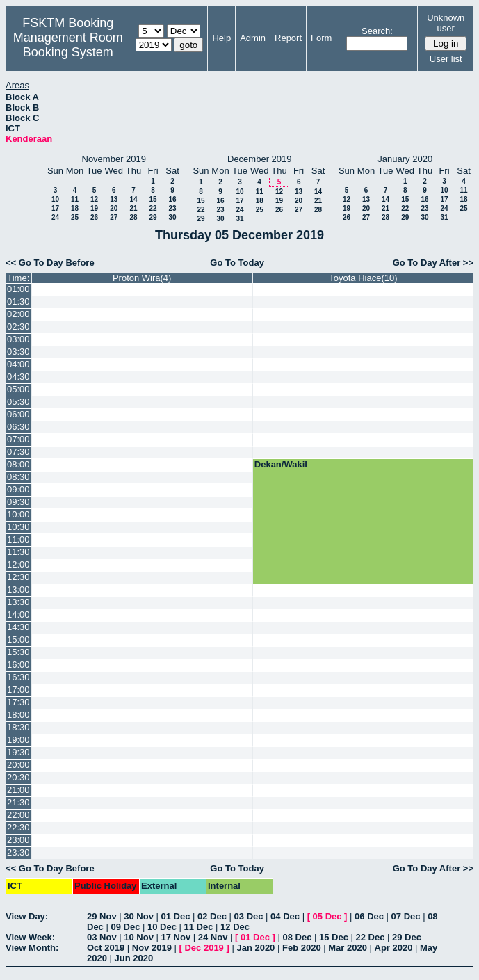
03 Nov (102, 937)
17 (55, 208)
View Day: (27, 916)
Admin (253, 38)
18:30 (18, 727)
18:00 (18, 715)
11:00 (18, 539)
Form (321, 38)
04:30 (18, 377)
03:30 (18, 352)
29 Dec (407, 937)
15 (153, 199)
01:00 (18, 289)
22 (153, 208)
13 (114, 199)
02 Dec (212, 916)
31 (239, 219)
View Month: (32, 948)
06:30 (18, 427)
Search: (377, 31)
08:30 (18, 477)
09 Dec (125, 927)
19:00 (18, 740)
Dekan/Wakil (281, 464)
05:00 (18, 389)
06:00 (18, 414)
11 (75, 199)
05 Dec (327, 916)
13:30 (18, 602)
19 (94, 208)
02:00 (18, 314)
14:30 (18, 627)
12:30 (18, 577)
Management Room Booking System (68, 45)
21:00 (18, 790)
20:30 (18, 777)
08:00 (18, 464)
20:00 (18, 765)
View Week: (30, 937)
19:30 (18, 752)
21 (133, 208)
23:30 (18, 852)
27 (114, 217)
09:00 (18, 489)
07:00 (18, 439)
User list (446, 59)
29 (153, 217)
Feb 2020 (302, 948)
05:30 (18, 402)
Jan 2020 (255, 948)
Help (221, 38)
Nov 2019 (152, 948)
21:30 (18, 802)
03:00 (18, 339)
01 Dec (176, 916)
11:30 (18, 552)
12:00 (18, 564)
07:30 (18, 452)
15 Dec (334, 937)
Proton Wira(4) (142, 278)
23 (172, 208)
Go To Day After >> (433, 263)
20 (114, 208)
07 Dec (406, 916)
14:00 (18, 614)
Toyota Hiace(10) (363, 278)
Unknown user (446, 23)
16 (172, 199)
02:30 (18, 327)
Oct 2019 (106, 948)
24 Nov (213, 937)
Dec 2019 (204, 948)
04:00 (18, 364)
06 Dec (369, 916)
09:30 (18, 502)
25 (75, 217)
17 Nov (176, 937)
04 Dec (285, 916)
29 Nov (102, 916)
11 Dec (199, 927)
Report (288, 38)
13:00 (18, 589)
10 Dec (162, 927)
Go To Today (237, 263)
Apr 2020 (394, 948)
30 (172, 217)
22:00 (18, 815)
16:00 (18, 665)
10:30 (18, 527)
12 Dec (235, 927)
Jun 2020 (134, 958)
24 (55, 217)
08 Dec (297, 937)
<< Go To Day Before (50, 263)
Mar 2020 (348, 948)
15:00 (18, 640)
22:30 (18, 827)
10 (55, 199)
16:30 (18, 677)
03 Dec (249, 916)
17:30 (18, 702)
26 (94, 217)
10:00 (18, 514)
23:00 (18, 840)
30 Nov (139, 916)
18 (75, 208)
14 (133, 199)
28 (133, 217)
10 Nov (139, 937)
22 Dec (371, 937)
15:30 (18, 652)
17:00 (18, 690)
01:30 (18, 302)
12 (94, 199)
